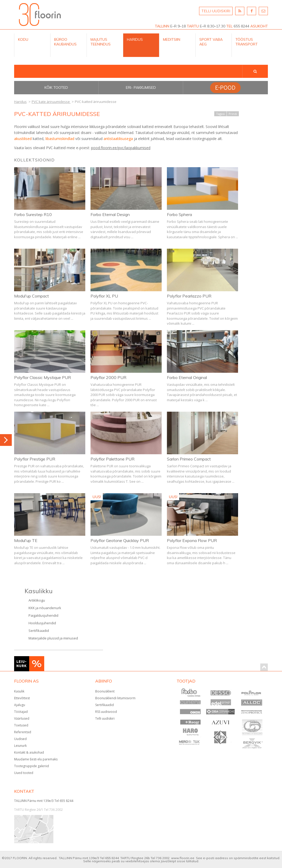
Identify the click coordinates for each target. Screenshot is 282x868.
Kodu (23, 39)
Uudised (20, 739)
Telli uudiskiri (105, 718)
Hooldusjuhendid (42, 623)
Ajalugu (20, 705)
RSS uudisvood (106, 712)
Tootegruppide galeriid (32, 766)
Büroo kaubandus (65, 42)
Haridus (135, 39)
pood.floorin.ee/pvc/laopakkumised (121, 148)
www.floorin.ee (183, 858)
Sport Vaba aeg (211, 42)
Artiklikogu (37, 600)
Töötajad (21, 712)
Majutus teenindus (101, 42)
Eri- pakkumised (141, 88)
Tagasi (220, 114)
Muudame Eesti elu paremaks (36, 759)
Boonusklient (105, 691)
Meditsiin (172, 39)
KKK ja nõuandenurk (45, 608)
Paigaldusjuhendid (43, 615)
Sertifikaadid (39, 631)
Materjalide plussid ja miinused (53, 638)
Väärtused (22, 718)
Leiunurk (20, 746)
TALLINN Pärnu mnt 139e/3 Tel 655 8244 (44, 801)
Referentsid (23, 732)
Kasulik (19, 691)
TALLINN (162, 26)
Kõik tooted (56, 88)
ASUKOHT (259, 26)
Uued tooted (24, 773)
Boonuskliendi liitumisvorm (115, 698)
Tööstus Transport (247, 42)
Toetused (21, 725)
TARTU (193, 26)
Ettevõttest (22, 698)
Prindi (233, 114)
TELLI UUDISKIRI (216, 11)
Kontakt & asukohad (29, 752)
